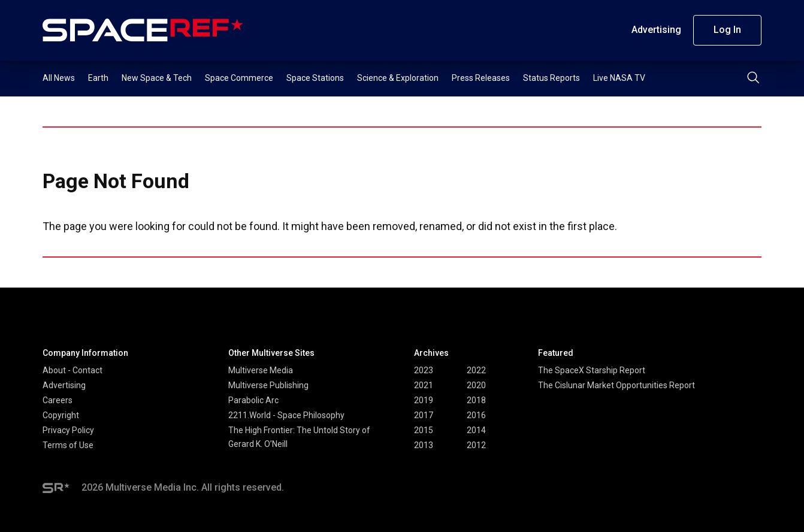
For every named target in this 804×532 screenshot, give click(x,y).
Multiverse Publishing (268, 385)
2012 (476, 445)
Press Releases (481, 78)
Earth (98, 78)
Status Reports (551, 78)
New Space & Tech (157, 78)
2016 (476, 415)
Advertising (656, 30)
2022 (476, 370)
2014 (476, 430)
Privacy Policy (68, 430)
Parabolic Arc (253, 400)
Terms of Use (68, 445)
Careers (58, 400)
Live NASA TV (619, 78)
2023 (424, 370)
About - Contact (72, 370)
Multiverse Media (261, 370)
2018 (476, 400)
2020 (476, 385)
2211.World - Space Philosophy (286, 415)
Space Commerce (239, 78)
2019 (424, 400)
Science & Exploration (398, 78)
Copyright (61, 415)
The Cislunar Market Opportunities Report (616, 385)
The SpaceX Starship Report (592, 370)
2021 (424, 385)
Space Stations (315, 78)
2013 (424, 445)
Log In (727, 30)
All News (59, 78)
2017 (424, 415)
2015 (424, 430)
